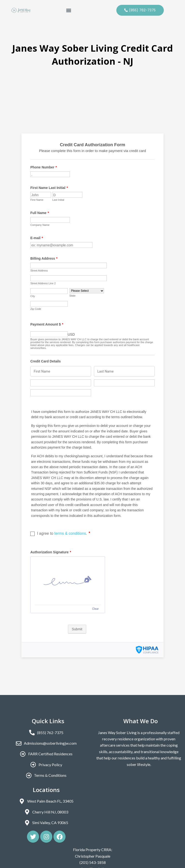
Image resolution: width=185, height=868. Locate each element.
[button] (69, 10)
